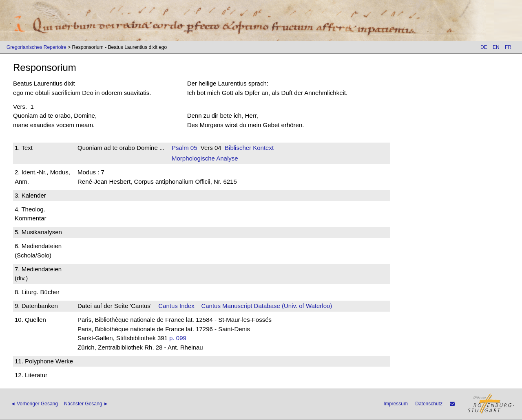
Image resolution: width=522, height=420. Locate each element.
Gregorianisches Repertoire (36, 47)
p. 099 (178, 338)
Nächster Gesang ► (86, 404)
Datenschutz (429, 404)
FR (508, 47)
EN (496, 47)
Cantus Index (176, 306)
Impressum (396, 404)
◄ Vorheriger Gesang (34, 404)
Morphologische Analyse (205, 158)
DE (484, 47)
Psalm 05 (185, 148)
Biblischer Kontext (249, 148)
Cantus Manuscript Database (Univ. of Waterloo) (267, 306)
